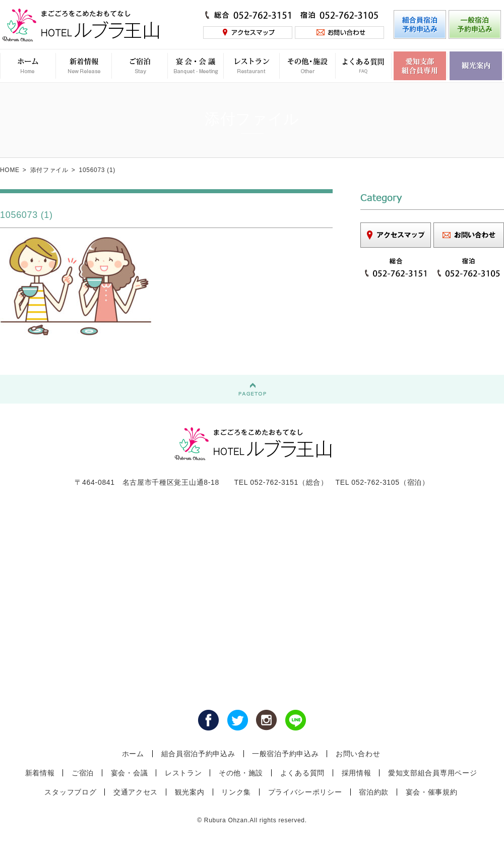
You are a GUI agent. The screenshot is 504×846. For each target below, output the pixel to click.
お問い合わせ (358, 754)
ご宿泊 (83, 773)
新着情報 (40, 773)
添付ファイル (49, 170)
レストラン (183, 773)
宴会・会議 (130, 773)
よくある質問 (302, 773)
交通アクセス (136, 792)
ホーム (133, 754)
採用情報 (357, 773)
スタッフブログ (70, 792)
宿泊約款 (374, 792)
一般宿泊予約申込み (285, 754)
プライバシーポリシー (305, 792)
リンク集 (236, 792)
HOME (10, 170)
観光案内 (190, 792)
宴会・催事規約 (432, 792)
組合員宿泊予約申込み (198, 754)
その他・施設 (241, 773)
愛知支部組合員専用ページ (432, 773)
